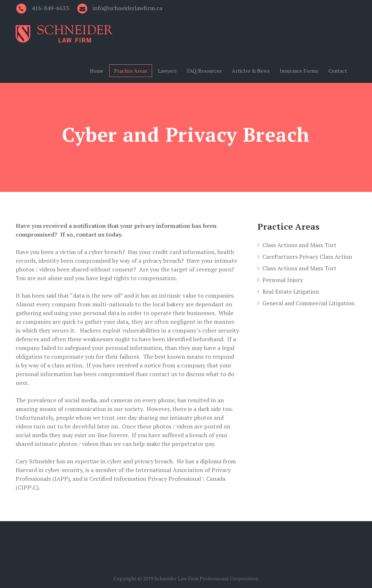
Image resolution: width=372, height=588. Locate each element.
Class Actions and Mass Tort (299, 245)
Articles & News (251, 71)
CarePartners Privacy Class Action (307, 257)
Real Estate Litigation (291, 291)
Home (97, 71)
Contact (338, 71)
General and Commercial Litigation (308, 303)
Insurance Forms (299, 71)
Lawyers (167, 71)
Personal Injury (283, 280)
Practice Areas (131, 71)
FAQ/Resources (204, 71)
